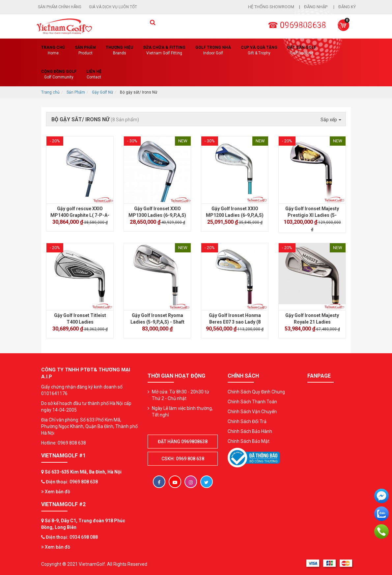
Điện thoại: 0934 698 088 (72, 537)
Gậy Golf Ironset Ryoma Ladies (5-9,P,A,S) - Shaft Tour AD (157, 322)
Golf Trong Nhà (213, 51)
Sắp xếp (331, 120)
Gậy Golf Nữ (102, 92)
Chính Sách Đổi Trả (247, 421)
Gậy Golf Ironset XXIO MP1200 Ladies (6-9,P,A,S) (235, 212)
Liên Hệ (94, 75)
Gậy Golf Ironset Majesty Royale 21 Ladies (312, 319)
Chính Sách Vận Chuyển (252, 412)
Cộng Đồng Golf (59, 75)
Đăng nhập (316, 7)
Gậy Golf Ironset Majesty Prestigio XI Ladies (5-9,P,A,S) (312, 215)
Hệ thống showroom (271, 7)
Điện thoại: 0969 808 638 (72, 482)
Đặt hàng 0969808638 (183, 442)
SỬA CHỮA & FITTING (164, 51)
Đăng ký (347, 7)
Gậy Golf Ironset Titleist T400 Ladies (80, 319)
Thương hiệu (119, 51)
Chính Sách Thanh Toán (252, 402)
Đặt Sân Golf (302, 51)
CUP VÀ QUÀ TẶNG (259, 51)
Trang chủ (53, 51)
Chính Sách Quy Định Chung (256, 392)
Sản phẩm (85, 51)
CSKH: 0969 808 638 (183, 459)
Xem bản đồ (56, 492)
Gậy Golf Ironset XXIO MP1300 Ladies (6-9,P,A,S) (157, 212)
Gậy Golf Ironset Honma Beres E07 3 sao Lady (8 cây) (235, 322)
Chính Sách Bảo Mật (249, 441)
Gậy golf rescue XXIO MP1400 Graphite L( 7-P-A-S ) (80, 215)
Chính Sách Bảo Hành (250, 431)
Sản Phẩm (76, 92)
